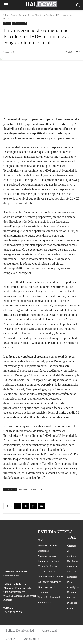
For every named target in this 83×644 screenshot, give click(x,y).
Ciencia (14, 15)
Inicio (6, 15)
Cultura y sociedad (19, 23)
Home (33, 490)
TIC (41, 490)
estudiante (23, 490)
